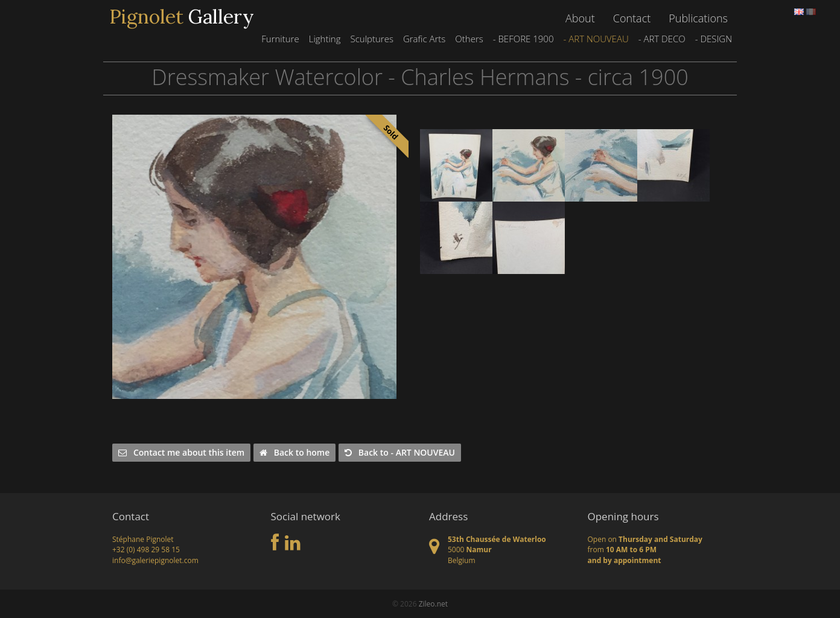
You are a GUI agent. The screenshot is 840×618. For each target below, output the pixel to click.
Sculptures (371, 39)
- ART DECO (662, 39)
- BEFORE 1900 (523, 39)
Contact (632, 18)
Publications (698, 18)
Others (469, 39)
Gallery (182, 17)
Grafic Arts (424, 39)
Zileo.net (433, 604)
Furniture (280, 39)
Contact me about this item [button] (181, 452)
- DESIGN (714, 39)
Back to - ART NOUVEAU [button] (400, 452)
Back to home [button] (294, 452)
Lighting (325, 39)
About (580, 18)
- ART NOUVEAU (596, 39)
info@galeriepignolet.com (155, 560)
